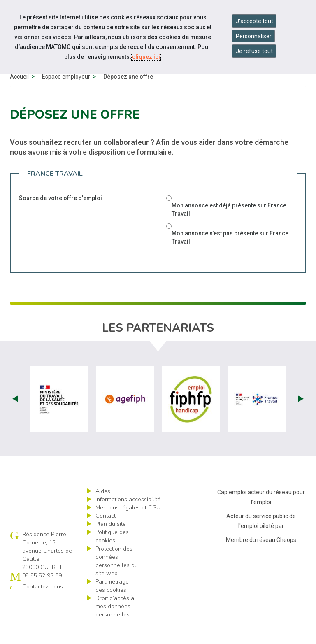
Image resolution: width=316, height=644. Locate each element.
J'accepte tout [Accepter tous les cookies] (254, 21)
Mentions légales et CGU (128, 527)
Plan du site (111, 543)
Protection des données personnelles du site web (117, 580)
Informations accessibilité (128, 518)
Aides (103, 510)
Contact (106, 535)
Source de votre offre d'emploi (60, 217)
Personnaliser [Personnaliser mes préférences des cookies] (254, 36)
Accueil (19, 95)
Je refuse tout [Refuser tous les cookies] (254, 51)
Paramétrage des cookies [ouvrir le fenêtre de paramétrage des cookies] (112, 605)
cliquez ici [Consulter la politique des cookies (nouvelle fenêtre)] (146, 57)
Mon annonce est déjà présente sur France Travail (229, 228)
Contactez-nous (43, 606)
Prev (15, 418)
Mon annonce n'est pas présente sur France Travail (230, 256)
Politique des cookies (112, 555)
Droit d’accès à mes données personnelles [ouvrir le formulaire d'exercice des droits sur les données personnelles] (115, 625)
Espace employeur (66, 95)
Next (301, 418)
